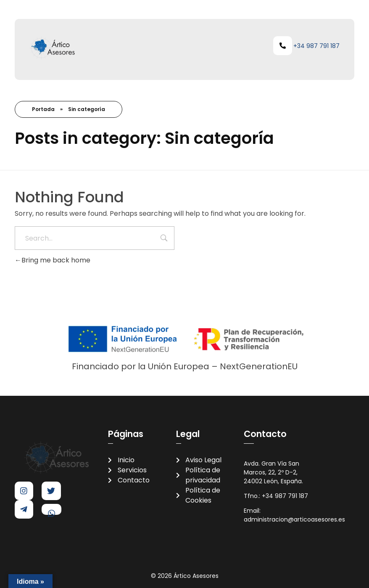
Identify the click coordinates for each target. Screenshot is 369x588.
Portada (43, 109)
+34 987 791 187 (316, 46)
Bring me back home (53, 260)
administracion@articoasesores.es (295, 519)
